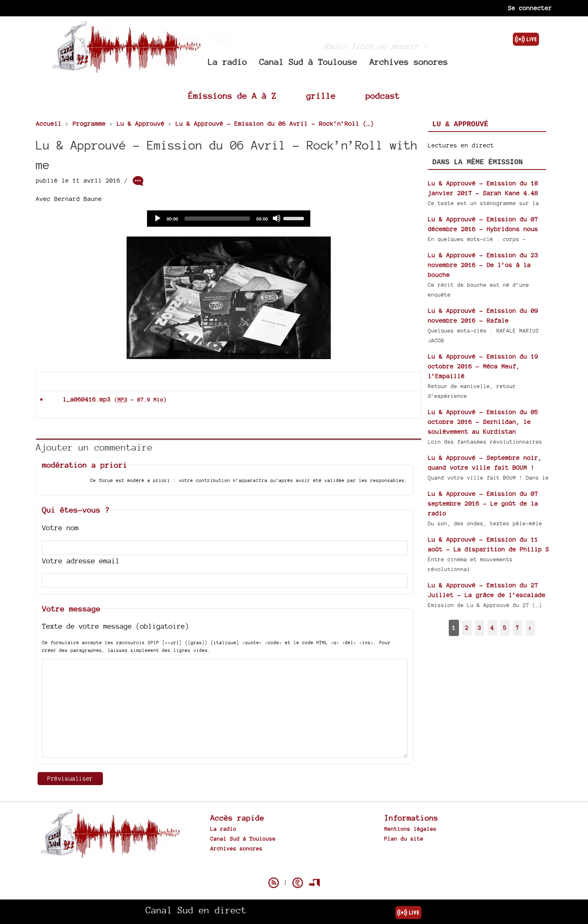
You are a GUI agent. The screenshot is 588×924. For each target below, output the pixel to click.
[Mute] (276, 218)
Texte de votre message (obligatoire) (116, 626)
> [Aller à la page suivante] (530, 628)
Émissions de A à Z (232, 96)
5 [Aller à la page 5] (505, 628)
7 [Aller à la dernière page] (517, 628)
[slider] (217, 219)
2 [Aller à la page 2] (467, 628)
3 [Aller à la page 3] (479, 628)
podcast (383, 96)
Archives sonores (409, 62)
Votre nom (60, 528)
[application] (229, 219)
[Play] (157, 218)
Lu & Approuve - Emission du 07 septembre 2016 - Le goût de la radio (483, 503)
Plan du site (404, 839)
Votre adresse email (81, 561)
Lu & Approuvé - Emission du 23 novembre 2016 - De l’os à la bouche (483, 265)
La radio (227, 62)
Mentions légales (410, 829)
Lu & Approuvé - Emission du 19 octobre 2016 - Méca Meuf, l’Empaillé (483, 366)
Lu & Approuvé (460, 124)
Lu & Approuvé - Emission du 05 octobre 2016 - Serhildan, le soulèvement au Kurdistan (483, 422)
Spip (294, 868)
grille (321, 96)
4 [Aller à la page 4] (492, 628)
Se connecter (530, 8)
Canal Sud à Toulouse (308, 62)
